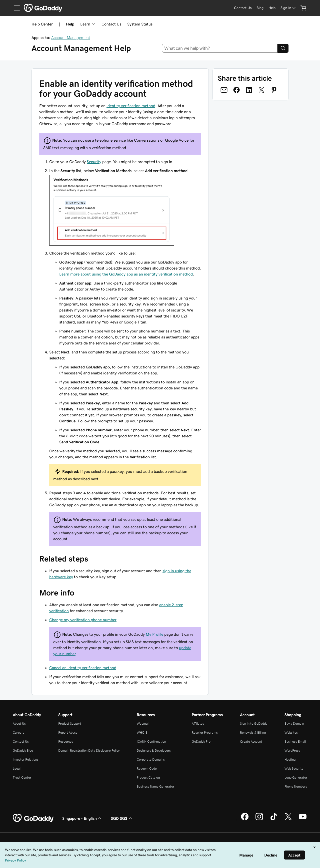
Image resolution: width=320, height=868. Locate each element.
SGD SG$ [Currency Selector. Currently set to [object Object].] (122, 818)
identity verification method (131, 106)
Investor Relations (26, 759)
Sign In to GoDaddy (254, 723)
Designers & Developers (154, 750)
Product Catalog (148, 777)
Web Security (294, 768)
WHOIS (142, 732)
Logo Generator (296, 777)
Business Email (295, 741)
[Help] (272, 8)
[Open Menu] (15, 8)
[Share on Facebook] (236, 90)
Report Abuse (68, 732)
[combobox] (220, 48)
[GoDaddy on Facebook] (245, 820)
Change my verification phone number (83, 620)
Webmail (143, 723)
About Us (19, 723)
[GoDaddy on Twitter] (288, 820)
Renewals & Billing (253, 732)
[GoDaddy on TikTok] (274, 820)
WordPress (292, 750)
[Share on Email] (224, 90)
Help (70, 24)
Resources (66, 741)
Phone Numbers (296, 786)
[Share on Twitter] (261, 90)
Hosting (290, 759)
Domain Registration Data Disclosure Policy (89, 750)
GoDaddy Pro (201, 741)
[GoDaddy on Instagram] (259, 820)
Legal (17, 768)
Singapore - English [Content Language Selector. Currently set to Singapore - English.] (82, 818)
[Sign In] (288, 8)
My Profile (154, 634)
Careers (18, 732)
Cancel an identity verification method (83, 668)
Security (94, 162)
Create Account (251, 741)
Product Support (70, 723)
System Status (140, 24)
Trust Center (22, 777)
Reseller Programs (205, 732)
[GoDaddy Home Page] (33, 818)
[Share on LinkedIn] (249, 90)
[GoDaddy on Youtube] (303, 820)
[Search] (283, 48)
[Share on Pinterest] (274, 90)
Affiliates (198, 723)
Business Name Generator (155, 786)
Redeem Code (147, 768)
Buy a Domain (294, 723)
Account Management (71, 37)
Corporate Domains (151, 759)
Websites (291, 732)
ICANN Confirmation (151, 741)
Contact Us (111, 24)
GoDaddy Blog (23, 750)
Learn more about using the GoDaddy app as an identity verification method (126, 274)
